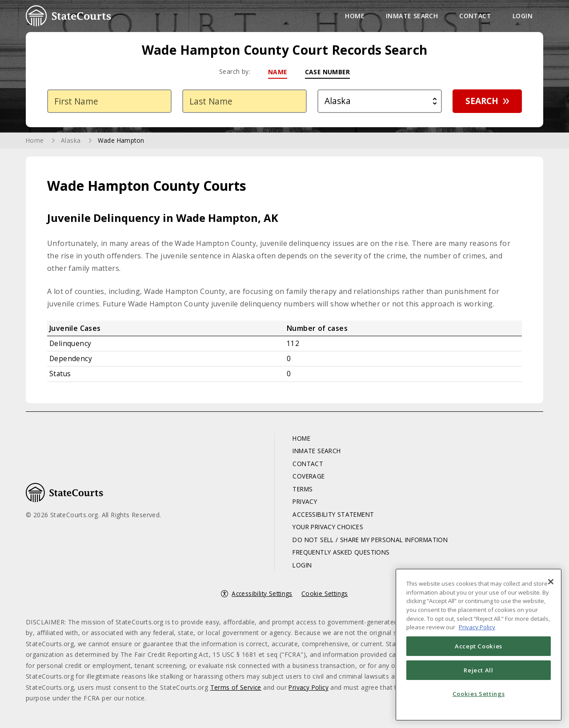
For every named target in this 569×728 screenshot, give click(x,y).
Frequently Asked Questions (339, 555)
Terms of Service (236, 690)
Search (479, 102)
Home (355, 16)
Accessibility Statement (331, 517)
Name (277, 72)
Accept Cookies (479, 646)
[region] (479, 645)
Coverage (304, 479)
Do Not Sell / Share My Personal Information (370, 542)
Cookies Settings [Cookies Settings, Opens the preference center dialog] (479, 694)
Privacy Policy (310, 690)
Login (523, 16)
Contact (475, 16)
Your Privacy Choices (325, 529)
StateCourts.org (68, 16)
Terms (298, 491)
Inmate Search (412, 16)
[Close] (551, 582)
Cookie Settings (326, 596)
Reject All (479, 670)
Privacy (300, 504)
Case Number (327, 72)
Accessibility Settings (262, 596)
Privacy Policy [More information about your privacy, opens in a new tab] (477, 627)
